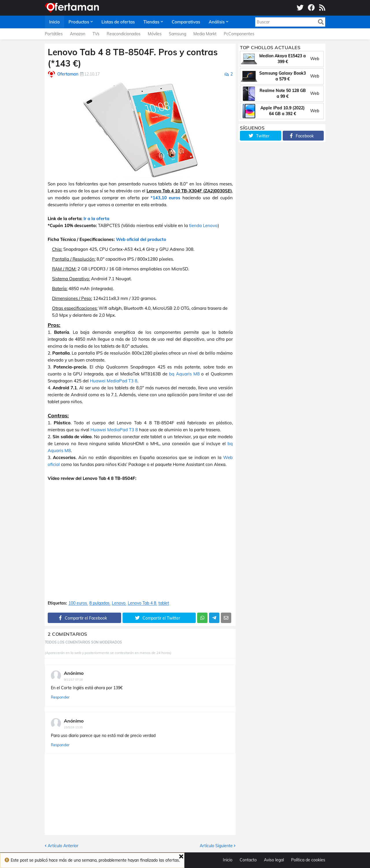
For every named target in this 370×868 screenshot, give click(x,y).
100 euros (78, 603)
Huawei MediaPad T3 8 (114, 381)
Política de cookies (308, 860)
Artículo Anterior (63, 846)
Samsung (177, 34)
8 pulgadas (99, 603)
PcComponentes (239, 34)
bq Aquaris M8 (184, 374)
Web (315, 59)
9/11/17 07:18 (73, 680)
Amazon (78, 34)
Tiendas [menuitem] (151, 22)
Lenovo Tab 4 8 (142, 603)
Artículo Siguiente (216, 846)
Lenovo (119, 603)
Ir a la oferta (96, 219)
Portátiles (54, 34)
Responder (60, 697)
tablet (164, 603)
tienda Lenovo (203, 225)
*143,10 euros (165, 198)
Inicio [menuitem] (54, 22)
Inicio (228, 860)
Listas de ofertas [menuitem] (118, 22)
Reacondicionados (124, 34)
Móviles (155, 34)
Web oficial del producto (141, 239)
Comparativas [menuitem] (186, 22)
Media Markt (205, 34)
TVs (96, 34)
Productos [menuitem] (79, 22)
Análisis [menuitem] (217, 22)
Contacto (248, 860)
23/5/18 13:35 (73, 727)
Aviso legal (274, 860)
